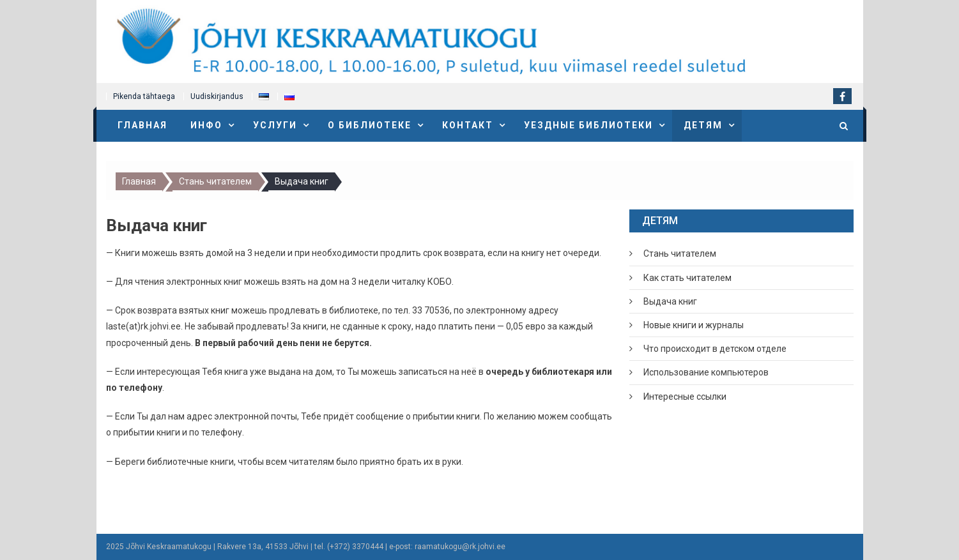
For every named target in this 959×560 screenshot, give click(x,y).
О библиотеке (370, 125)
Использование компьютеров (706, 372)
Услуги (275, 125)
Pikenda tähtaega (144, 96)
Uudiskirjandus (217, 96)
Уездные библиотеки (588, 125)
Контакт (468, 125)
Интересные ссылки (685, 397)
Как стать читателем (687, 278)
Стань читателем (680, 254)
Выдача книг (670, 301)
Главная (142, 125)
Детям (703, 125)
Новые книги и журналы (694, 325)
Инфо (206, 125)
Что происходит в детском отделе (715, 349)
